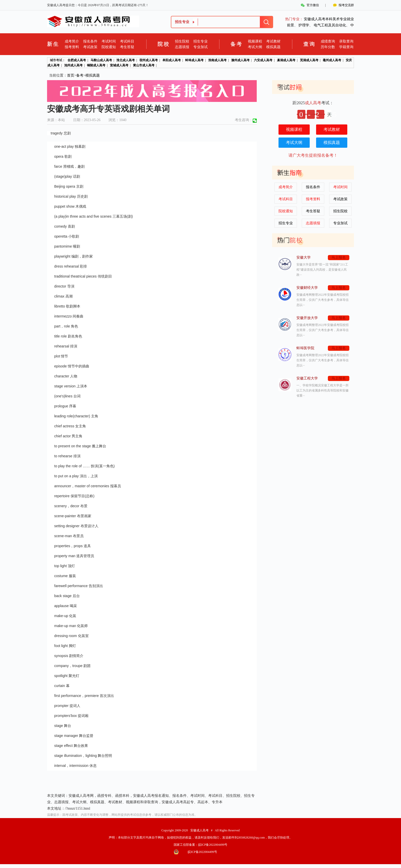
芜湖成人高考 (309, 60)
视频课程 (255, 41)
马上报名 (339, 257)
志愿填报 (182, 47)
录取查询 (346, 41)
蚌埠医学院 (305, 348)
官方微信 (313, 5)
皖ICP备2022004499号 (213, 845)
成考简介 (72, 41)
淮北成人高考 (126, 60)
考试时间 (109, 41)
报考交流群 (346, 5)
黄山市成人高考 (144, 65)
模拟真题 (273, 47)
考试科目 (127, 41)
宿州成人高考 (149, 60)
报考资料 (72, 47)
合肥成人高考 (77, 60)
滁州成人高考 (240, 60)
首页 (71, 75)
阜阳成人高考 (172, 60)
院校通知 (109, 47)
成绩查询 (328, 41)
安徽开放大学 (307, 318)
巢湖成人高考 (286, 60)
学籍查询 (346, 47)
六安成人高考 (263, 60)
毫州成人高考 (332, 60)
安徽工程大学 (307, 378)
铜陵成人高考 (96, 65)
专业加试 (201, 47)
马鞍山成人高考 (101, 60)
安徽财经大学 (307, 288)
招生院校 (182, 41)
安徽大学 (304, 257)
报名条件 (90, 41)
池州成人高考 (73, 65)
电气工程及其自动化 (330, 25)
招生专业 (201, 41)
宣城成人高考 (119, 65)
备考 (80, 75)
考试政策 (90, 47)
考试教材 (273, 41)
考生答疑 (127, 47)
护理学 (304, 25)
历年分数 (328, 47)
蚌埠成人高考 (194, 60)
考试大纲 (255, 47)
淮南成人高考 (217, 60)
